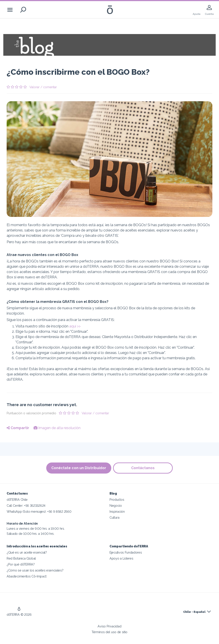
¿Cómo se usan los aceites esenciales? (35, 570)
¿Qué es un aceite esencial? (27, 552)
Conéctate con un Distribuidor (79, 468)
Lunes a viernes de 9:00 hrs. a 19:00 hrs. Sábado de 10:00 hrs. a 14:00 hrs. (36, 528)
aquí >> (75, 326)
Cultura (114, 517)
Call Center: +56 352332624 (26, 505)
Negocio (116, 505)
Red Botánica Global (21, 558)
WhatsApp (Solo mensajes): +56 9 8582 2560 (39, 511)
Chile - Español (194, 612)
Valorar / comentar (43, 87)
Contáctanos (143, 468)
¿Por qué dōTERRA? (21, 564)
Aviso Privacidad (109, 626)
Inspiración (117, 511)
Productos (117, 500)
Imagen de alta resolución (57, 428)
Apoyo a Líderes (121, 558)
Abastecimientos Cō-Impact (26, 576)
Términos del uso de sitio (109, 632)
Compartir (18, 428)
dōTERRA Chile (17, 500)
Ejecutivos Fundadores (126, 552)
